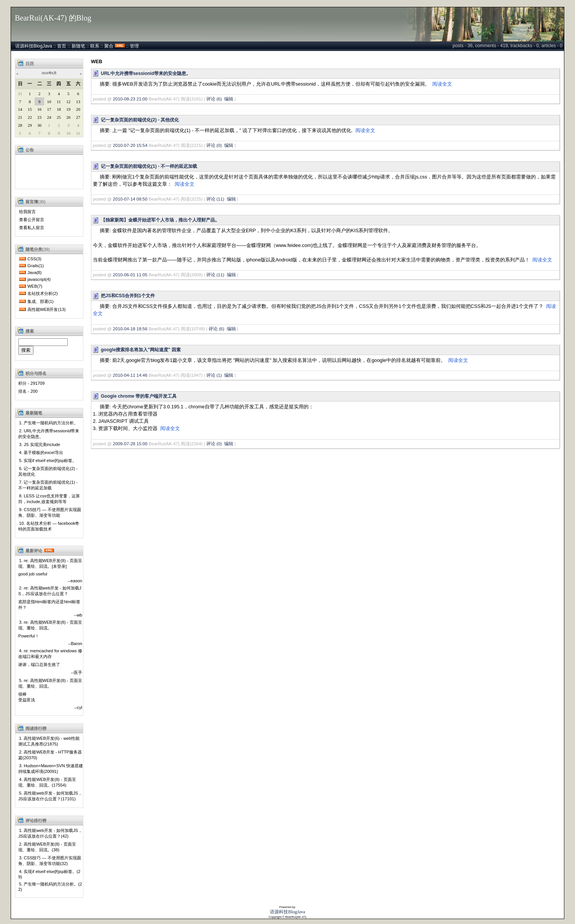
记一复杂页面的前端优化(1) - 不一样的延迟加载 (149, 166)
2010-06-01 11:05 (130, 275)
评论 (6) (214, 99)
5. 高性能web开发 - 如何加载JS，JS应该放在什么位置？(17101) (50, 796)
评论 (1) (214, 375)
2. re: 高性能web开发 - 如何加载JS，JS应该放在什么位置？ (50, 591)
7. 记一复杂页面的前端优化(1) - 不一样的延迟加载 (48, 485)
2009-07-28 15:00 (130, 444)
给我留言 (27, 212)
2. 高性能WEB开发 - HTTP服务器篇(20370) (50, 755)
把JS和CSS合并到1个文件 (128, 296)
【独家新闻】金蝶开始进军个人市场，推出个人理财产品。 (160, 220)
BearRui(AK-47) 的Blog (53, 18)
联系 (95, 46)
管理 (134, 46)
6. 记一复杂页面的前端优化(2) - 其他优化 (48, 471)
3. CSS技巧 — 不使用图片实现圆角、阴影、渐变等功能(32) (50, 861)
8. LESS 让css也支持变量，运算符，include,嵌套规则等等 (49, 499)
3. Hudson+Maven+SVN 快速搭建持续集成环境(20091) (51, 769)
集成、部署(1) (41, 301)
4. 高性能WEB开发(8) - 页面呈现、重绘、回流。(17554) (47, 782)
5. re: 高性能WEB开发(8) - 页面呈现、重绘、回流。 (50, 683)
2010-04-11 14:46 (130, 375)
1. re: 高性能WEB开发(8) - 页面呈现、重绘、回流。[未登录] (50, 563)
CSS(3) (34, 259)
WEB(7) (35, 286)
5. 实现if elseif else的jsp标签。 (48, 460)
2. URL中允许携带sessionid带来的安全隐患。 (49, 434)
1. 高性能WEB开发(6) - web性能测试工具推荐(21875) (49, 741)
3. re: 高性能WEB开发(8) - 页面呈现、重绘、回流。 (50, 625)
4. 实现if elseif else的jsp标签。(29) (49, 874)
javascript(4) (39, 279)
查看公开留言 (32, 220)
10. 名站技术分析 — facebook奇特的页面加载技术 (49, 526)
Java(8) (34, 272)
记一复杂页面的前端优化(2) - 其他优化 (140, 120)
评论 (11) (215, 199)
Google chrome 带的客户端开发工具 (139, 396)
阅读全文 (442, 84)
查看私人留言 (32, 228)
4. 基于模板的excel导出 (41, 452)
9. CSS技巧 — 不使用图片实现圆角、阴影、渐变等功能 (50, 512)
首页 (62, 46)
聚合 (109, 46)
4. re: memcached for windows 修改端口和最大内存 (50, 654)
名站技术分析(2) (43, 293)
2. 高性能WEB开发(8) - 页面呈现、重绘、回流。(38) (47, 847)
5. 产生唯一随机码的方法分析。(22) (50, 887)
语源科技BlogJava (34, 46)
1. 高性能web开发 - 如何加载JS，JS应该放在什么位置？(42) (50, 833)
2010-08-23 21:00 (130, 99)
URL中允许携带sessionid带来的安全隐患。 (146, 73)
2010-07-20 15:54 (130, 145)
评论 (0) (214, 145)
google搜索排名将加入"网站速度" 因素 (141, 350)
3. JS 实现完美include (40, 444)
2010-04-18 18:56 (130, 329)
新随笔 (78, 46)
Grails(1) (36, 266)
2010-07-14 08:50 (130, 199)
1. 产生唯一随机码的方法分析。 (49, 423)
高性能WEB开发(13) (46, 309)
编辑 (229, 99)
